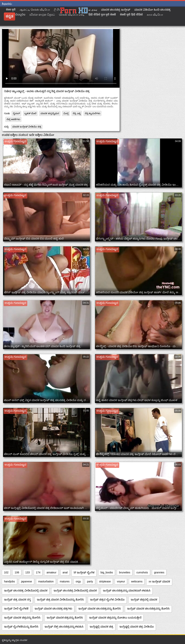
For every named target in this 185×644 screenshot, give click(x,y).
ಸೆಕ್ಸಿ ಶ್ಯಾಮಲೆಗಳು (92, 113)
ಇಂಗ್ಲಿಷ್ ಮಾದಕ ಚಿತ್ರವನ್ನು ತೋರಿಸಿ (22, 618)
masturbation (46, 581)
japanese (27, 581)
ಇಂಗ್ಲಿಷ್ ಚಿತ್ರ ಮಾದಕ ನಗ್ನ (17, 599)
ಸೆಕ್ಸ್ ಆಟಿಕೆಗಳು (13, 119)
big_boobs (107, 572)
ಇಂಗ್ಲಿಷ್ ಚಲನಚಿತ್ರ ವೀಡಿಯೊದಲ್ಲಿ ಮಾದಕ (26, 590)
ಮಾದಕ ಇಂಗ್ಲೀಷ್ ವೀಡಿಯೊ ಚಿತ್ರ (27, 127)
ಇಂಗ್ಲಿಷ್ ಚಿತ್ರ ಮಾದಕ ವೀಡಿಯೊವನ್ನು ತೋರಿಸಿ (60, 599)
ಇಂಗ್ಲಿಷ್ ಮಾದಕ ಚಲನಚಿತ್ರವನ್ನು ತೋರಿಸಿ (100, 608)
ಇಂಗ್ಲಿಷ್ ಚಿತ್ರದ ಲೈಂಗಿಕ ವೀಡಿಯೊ (107, 599)
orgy (78, 581)
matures (65, 581)
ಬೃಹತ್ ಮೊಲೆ (30, 113)
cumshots (142, 572)
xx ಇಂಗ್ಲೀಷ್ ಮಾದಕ (159, 581)
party (90, 581)
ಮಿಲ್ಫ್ (66, 113)
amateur (51, 572)
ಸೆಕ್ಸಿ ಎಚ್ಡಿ (77, 113)
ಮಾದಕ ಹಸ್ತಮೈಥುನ (50, 113)
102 (6, 572)
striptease (105, 581)
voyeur (121, 581)
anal (65, 572)
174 (38, 572)
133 (28, 572)
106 (17, 572)
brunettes (125, 572)
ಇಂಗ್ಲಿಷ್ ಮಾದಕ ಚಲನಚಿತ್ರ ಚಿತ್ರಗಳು (53, 608)
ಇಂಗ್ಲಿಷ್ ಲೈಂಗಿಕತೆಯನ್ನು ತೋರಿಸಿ (21, 627)
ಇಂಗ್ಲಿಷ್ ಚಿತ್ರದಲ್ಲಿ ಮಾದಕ (144, 599)
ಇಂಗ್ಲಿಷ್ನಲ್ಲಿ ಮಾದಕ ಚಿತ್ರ (101, 627)
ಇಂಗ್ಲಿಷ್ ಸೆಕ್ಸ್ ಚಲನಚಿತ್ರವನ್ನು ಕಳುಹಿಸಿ (64, 627)
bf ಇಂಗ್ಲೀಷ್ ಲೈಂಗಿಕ (84, 572)
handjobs (9, 581)
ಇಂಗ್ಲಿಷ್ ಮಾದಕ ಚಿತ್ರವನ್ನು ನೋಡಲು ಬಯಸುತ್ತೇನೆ (115, 618)
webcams (137, 581)
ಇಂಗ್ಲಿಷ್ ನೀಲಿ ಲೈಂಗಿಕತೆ (16, 608)
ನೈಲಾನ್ (16, 113)
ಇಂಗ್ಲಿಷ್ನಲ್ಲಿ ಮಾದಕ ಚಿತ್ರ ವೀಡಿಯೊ (137, 627)
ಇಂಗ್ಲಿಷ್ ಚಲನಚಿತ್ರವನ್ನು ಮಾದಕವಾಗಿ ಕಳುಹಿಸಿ (127, 590)
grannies (159, 572)
